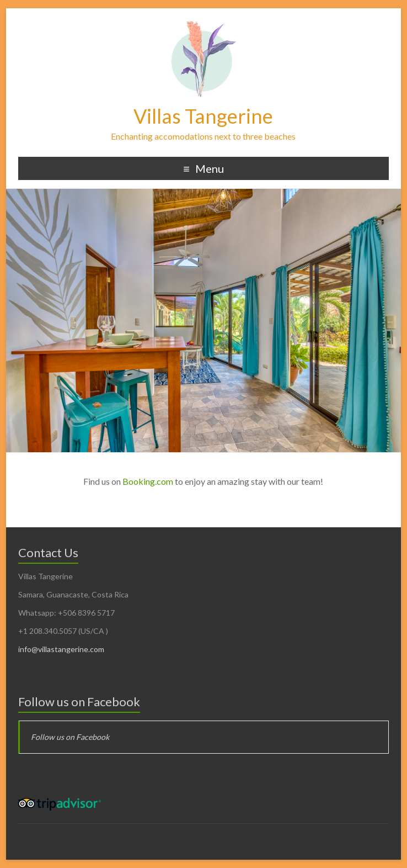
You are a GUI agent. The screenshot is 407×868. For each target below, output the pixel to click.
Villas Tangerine (203, 116)
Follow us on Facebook (79, 702)
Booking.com (148, 481)
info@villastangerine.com (61, 649)
